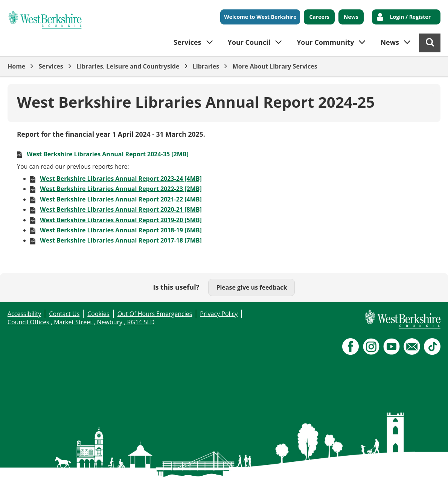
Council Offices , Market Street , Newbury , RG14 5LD (81, 322)
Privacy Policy (219, 314)
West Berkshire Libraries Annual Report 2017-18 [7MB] (121, 240)
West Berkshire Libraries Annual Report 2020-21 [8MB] (121, 209)
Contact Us (64, 314)
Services (51, 66)
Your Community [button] (325, 42)
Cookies (98, 314)
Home (16, 66)
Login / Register (410, 17)
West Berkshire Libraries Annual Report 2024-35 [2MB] (108, 154)
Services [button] (187, 42)
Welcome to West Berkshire (260, 17)
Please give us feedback (251, 287)
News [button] (390, 42)
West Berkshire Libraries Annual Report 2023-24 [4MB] (121, 179)
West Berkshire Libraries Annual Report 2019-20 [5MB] (121, 220)
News (351, 17)
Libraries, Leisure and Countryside (128, 66)
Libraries (206, 66)
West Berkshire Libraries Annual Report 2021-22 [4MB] (121, 199)
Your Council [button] (249, 42)
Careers (319, 17)
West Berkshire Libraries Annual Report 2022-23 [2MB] (121, 189)
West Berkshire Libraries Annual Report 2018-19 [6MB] (121, 230)
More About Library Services (275, 66)
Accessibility (24, 314)
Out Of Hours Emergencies (155, 314)
